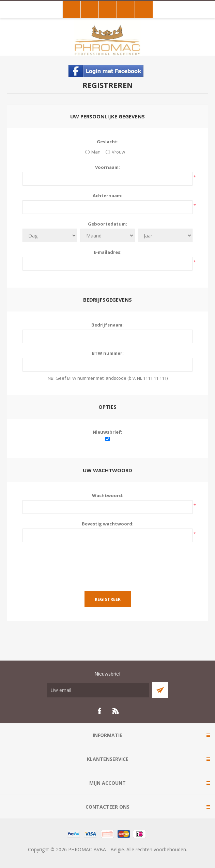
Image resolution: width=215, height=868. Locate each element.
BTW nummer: (108, 353)
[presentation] (108, 562)
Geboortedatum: (107, 224)
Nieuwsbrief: (107, 432)
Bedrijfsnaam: (107, 325)
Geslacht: (108, 142)
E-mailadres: (108, 252)
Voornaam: (107, 167)
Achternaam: (107, 196)
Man (96, 152)
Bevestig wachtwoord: (108, 524)
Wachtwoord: (108, 495)
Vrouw (118, 152)
